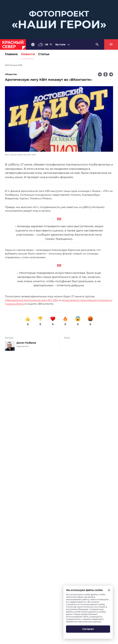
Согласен (88, 629)
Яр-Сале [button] (60, 44)
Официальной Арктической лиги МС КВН (32, 300)
